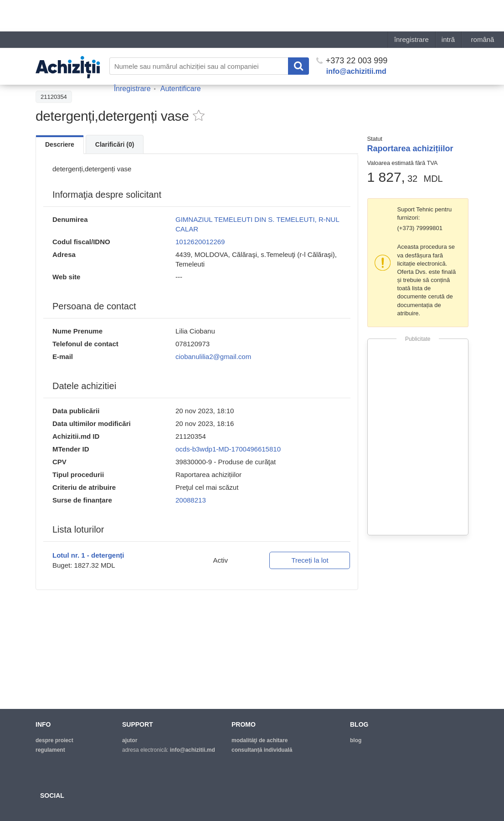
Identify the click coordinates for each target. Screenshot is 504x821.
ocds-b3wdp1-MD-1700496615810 (228, 449)
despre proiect (54, 740)
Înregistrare (132, 57)
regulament (50, 750)
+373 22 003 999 (352, 29)
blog (356, 740)
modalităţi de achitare (260, 740)
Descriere (60, 144)
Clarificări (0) (115, 144)
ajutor (130, 740)
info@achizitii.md (356, 40)
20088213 (191, 500)
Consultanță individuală (262, 750)
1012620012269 (200, 242)
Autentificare (181, 57)
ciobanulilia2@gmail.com (213, 357)
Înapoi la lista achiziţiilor (72, 76)
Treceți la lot (310, 560)
